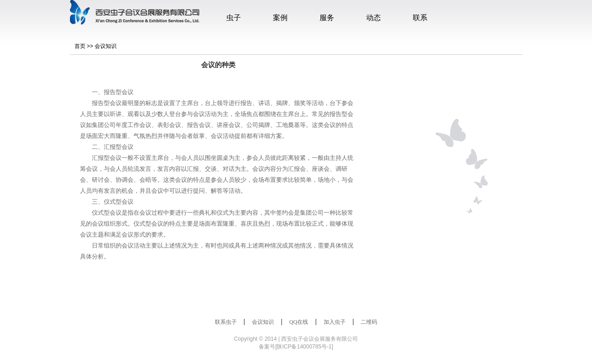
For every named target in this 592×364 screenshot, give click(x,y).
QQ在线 (299, 322)
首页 (80, 46)
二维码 (369, 322)
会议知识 (106, 46)
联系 (420, 18)
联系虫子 (226, 322)
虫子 (234, 18)
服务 (327, 18)
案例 (280, 18)
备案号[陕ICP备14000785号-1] (296, 347)
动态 (373, 18)
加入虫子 (335, 322)
